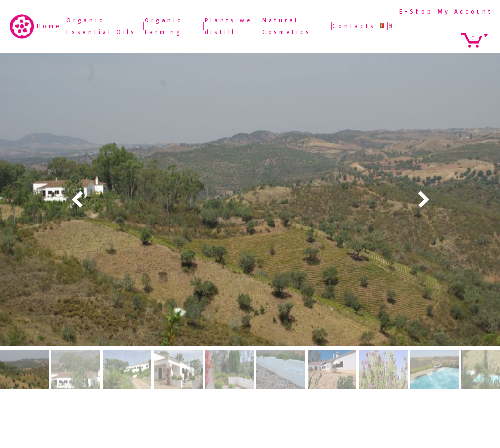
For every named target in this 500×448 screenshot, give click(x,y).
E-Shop (416, 12)
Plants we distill (229, 26)
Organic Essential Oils (101, 26)
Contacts (354, 26)
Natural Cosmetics (287, 26)
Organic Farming (164, 26)
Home (49, 26)
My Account (465, 12)
